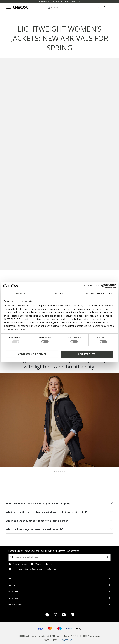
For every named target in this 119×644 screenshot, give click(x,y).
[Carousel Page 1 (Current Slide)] (54, 471)
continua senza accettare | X (98, 285)
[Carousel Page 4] (61, 471)
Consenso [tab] (21, 293)
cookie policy (18, 329)
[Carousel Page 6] (65, 471)
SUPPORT (12, 585)
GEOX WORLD (14, 598)
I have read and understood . (34, 569)
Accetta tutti (87, 354)
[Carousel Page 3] (58, 471)
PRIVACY (47, 640)
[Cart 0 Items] (111, 9)
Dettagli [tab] (59, 293)
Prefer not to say (20, 564)
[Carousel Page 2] (56, 471)
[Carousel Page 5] (63, 471)
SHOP (11, 579)
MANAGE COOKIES (68, 640)
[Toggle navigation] (8, 8)
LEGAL (56, 640)
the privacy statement (46, 569)
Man (51, 564)
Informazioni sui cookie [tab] (98, 293)
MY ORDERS (13, 592)
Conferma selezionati (32, 354)
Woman (38, 564)
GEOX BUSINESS (15, 605)
